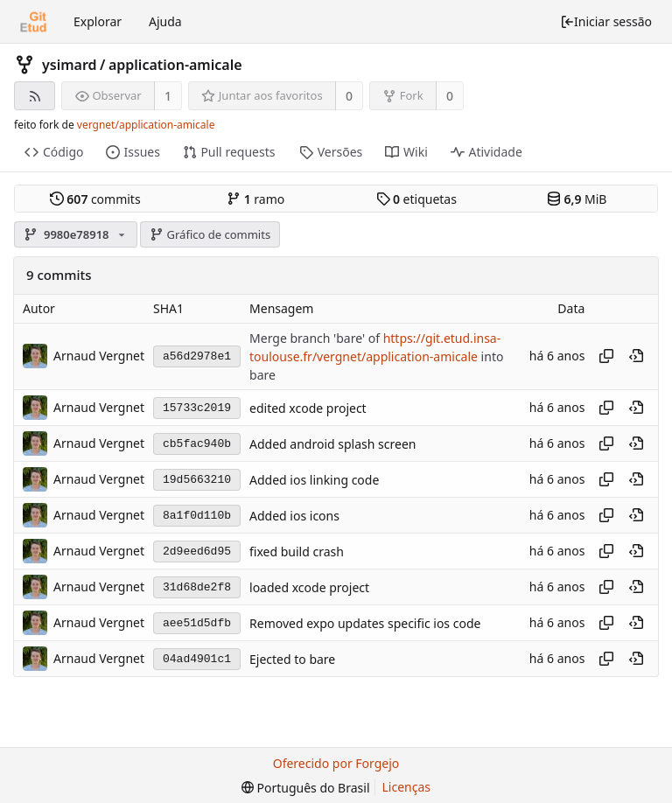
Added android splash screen (332, 444)
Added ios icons (294, 516)
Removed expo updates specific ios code (365, 623)
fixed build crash (297, 552)
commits (95, 199)
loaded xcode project (309, 587)
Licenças (407, 787)
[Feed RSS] (35, 96)
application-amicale (175, 65)
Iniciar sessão (606, 21)
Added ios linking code (314, 480)
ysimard (70, 65)
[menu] (306, 788)
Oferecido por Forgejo (336, 763)
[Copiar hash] (606, 356)
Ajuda (165, 21)
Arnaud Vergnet (99, 356)
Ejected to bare (292, 659)
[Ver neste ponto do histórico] (636, 356)
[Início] (33, 22)
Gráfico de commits (210, 234)
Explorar (98, 21)
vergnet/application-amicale (146, 125)
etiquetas (416, 199)
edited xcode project (308, 408)
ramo (255, 199)
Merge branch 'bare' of (316, 338)
